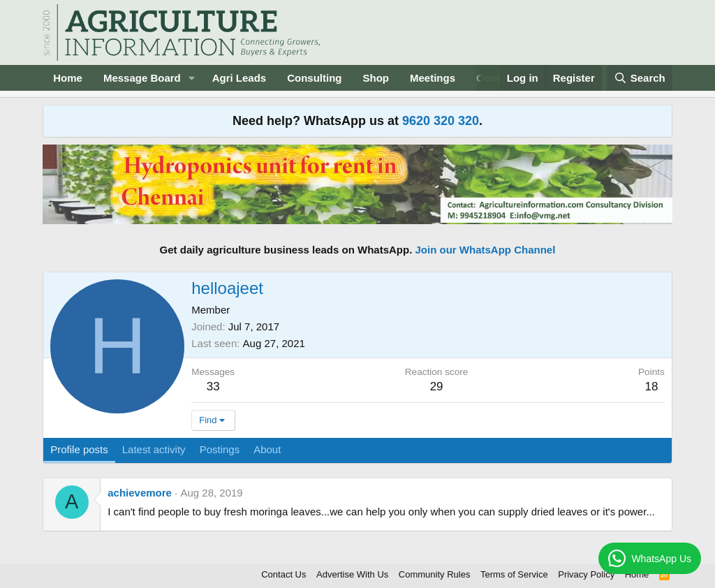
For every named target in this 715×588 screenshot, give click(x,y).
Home (68, 78)
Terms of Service (514, 574)
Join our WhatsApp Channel (486, 250)
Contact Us (283, 574)
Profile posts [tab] (79, 449)
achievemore (140, 493)
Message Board (142, 78)
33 (213, 387)
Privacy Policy (586, 574)
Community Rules (435, 574)
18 (651, 387)
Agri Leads (239, 78)
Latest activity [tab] (154, 449)
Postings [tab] (220, 449)
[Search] (640, 78)
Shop (376, 78)
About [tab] (267, 449)
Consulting (314, 78)
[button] (192, 78)
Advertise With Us (352, 574)
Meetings (433, 78)
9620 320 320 (441, 121)
